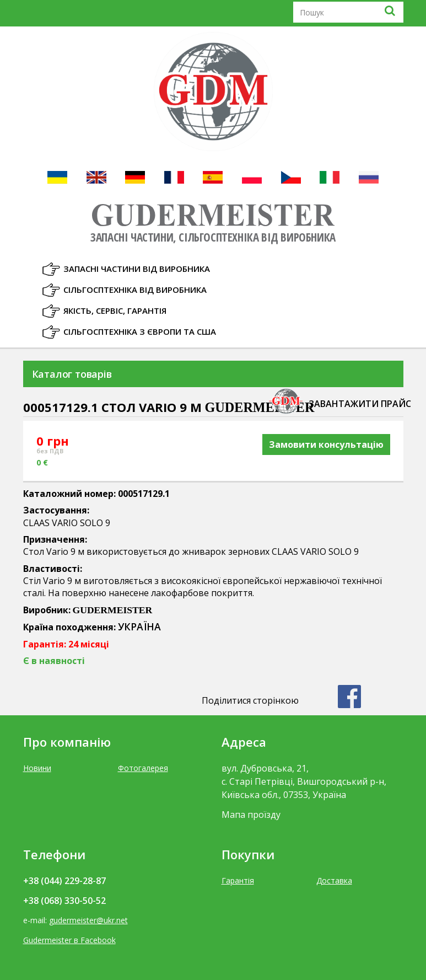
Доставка (334, 880)
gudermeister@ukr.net (88, 920)
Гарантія (238, 880)
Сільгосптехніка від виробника (135, 290)
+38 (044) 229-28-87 (64, 881)
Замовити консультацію (326, 445)
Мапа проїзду (251, 815)
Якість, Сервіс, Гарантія (115, 310)
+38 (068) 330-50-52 (64, 901)
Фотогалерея (143, 768)
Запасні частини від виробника (137, 269)
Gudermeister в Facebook (69, 940)
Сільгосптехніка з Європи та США (140, 331)
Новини (37, 768)
